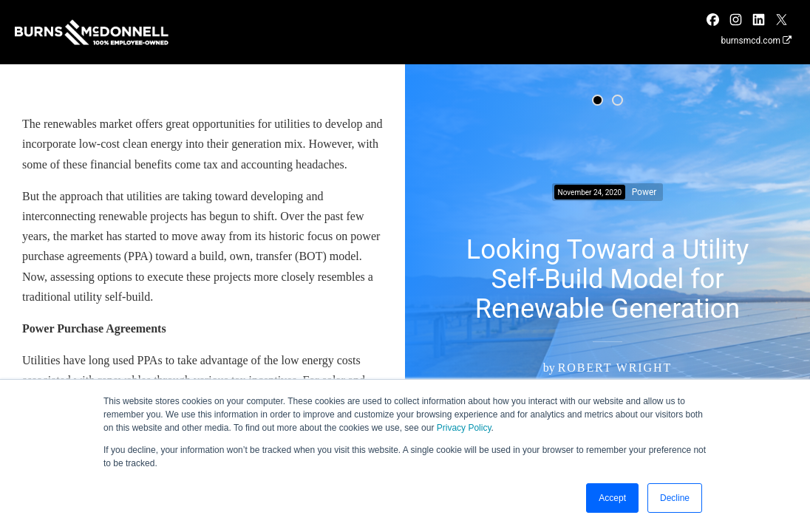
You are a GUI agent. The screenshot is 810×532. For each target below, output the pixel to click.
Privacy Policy (464, 428)
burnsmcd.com (756, 41)
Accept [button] (612, 498)
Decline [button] (675, 498)
